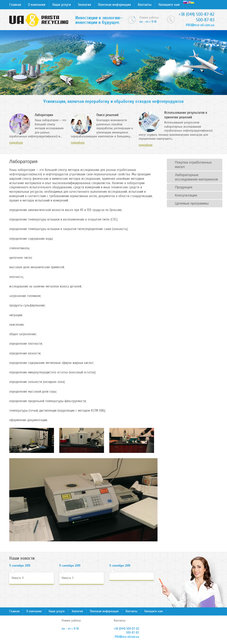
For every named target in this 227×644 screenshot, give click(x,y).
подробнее (16, 143)
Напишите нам (169, 5)
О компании (37, 5)
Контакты (145, 5)
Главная (15, 5)
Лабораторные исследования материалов (196, 177)
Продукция (184, 187)
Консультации (186, 195)
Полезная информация (114, 5)
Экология (84, 5)
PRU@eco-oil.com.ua (200, 25)
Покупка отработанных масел (193, 164)
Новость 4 (18, 578)
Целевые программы (192, 203)
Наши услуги (62, 5)
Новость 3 (68, 578)
